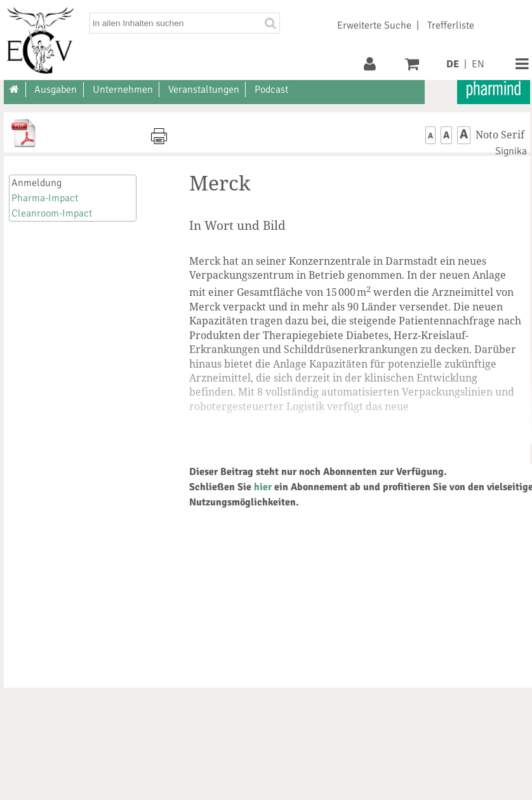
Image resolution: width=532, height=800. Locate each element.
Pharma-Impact (45, 198)
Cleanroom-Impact (52, 213)
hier (263, 487)
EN (478, 64)
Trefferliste (451, 25)
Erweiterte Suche (374, 25)
